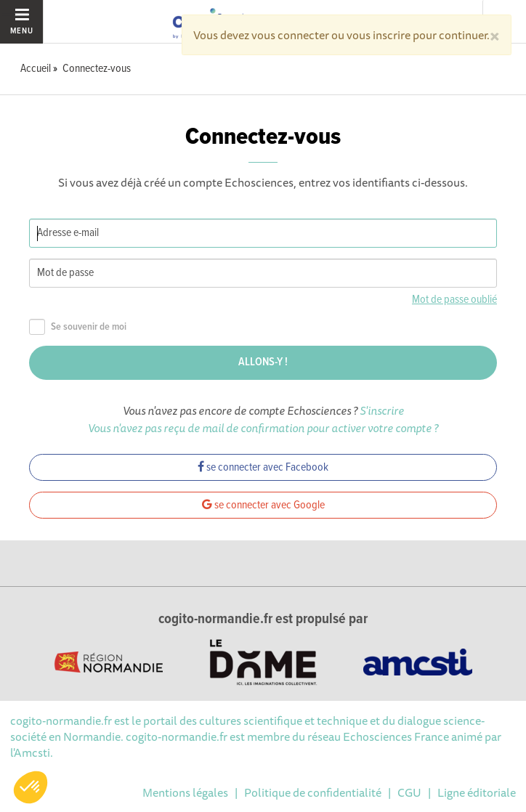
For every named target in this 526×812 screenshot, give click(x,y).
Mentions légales (185, 792)
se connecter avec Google (263, 505)
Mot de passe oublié (454, 300)
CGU (409, 792)
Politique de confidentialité (313, 792)
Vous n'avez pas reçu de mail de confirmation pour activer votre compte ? (263, 428)
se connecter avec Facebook (263, 467)
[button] (31, 787)
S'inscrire (382, 410)
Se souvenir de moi (78, 327)
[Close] (495, 35)
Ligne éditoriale (477, 792)
